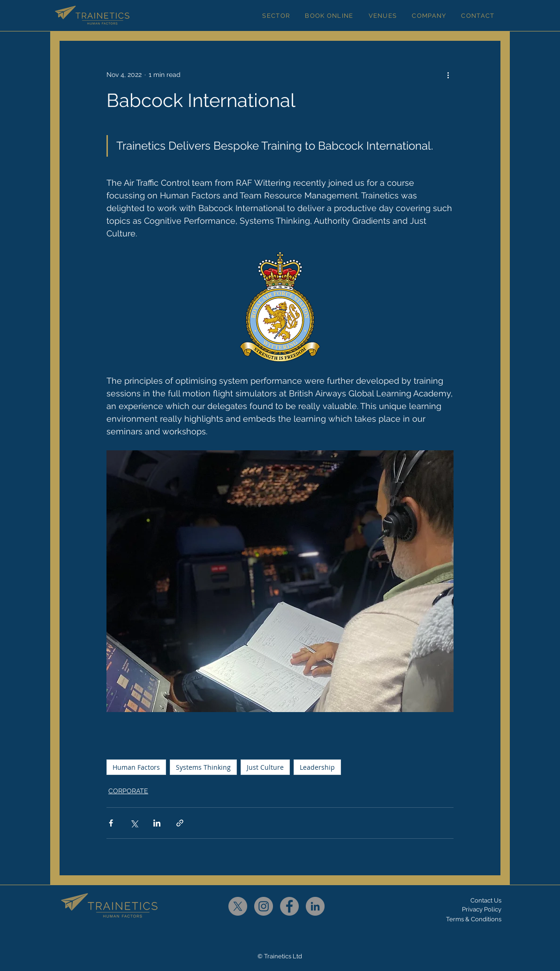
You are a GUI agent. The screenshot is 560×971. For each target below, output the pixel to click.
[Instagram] (264, 906)
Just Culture (265, 767)
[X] (238, 906)
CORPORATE (128, 791)
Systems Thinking (203, 767)
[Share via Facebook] (111, 823)
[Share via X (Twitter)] (134, 823)
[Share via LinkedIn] (157, 823)
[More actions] (448, 75)
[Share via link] (180, 823)
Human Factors (136, 767)
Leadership (317, 767)
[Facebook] (289, 906)
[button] (276, 15)
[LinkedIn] (315, 906)
